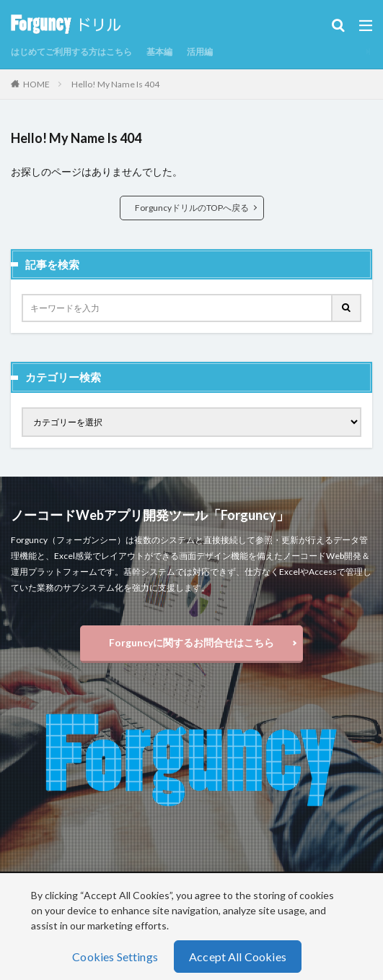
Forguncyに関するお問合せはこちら (191, 642)
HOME (36, 84)
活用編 (200, 52)
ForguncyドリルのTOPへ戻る (192, 208)
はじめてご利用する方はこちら (71, 52)
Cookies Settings (115, 957)
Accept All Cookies (238, 957)
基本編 (159, 52)
